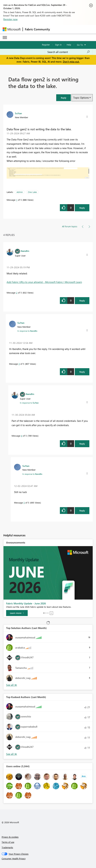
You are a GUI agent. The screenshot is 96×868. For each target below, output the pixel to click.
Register (46, 45)
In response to (27, 331)
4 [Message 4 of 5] (22, 436)
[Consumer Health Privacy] (48, 859)
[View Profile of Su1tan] (18, 113)
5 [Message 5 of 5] (24, 503)
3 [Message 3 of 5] (19, 364)
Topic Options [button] (81, 98)
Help (69, 45)
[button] (87, 117)
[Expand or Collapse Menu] (5, 38)
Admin (20, 192)
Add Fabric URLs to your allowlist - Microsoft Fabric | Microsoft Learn (44, 282)
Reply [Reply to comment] (82, 301)
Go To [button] (80, 45)
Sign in (58, 45)
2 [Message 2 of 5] (17, 293)
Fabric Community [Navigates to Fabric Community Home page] (37, 29)
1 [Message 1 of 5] (17, 200)
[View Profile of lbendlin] (25, 251)
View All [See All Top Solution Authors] (12, 685)
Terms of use (8, 842)
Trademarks (7, 847)
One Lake (32, 192)
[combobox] (69, 52)
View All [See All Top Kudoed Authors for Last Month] (12, 754)
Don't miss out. (71, 62)
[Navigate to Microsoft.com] (12, 29)
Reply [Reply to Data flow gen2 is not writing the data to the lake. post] (82, 208)
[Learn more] (17, 613)
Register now (10, 19)
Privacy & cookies (10, 837)
